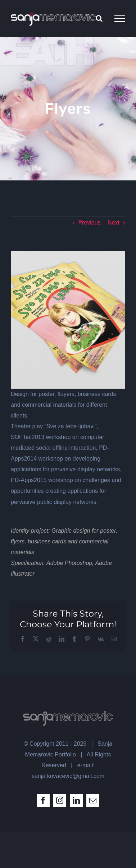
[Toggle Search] (99, 18)
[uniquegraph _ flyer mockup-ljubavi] (68, 320)
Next (114, 223)
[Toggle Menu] (120, 19)
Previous (89, 223)
